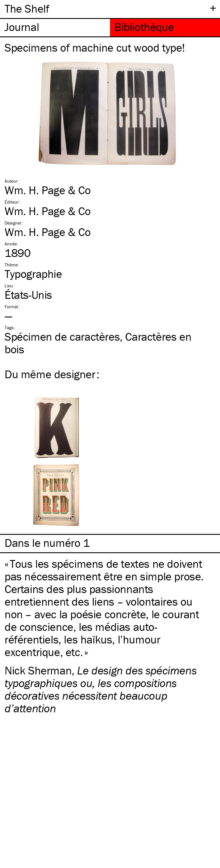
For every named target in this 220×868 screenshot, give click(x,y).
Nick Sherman (38, 670)
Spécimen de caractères (62, 337)
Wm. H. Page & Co (48, 190)
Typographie (33, 274)
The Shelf (27, 8)
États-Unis (28, 295)
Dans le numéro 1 (47, 543)
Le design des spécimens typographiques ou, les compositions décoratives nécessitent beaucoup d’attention (101, 689)
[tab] (55, 28)
